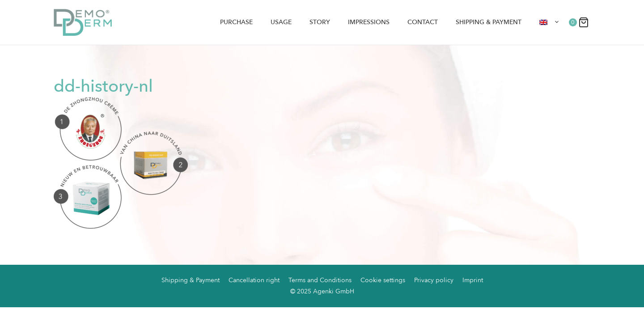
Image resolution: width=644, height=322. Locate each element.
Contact (423, 22)
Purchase (236, 22)
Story (320, 22)
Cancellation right (254, 280)
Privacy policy (434, 280)
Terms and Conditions (320, 280)
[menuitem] (550, 22)
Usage (281, 22)
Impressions (369, 22)
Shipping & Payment (489, 22)
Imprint (473, 280)
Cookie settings (383, 280)
